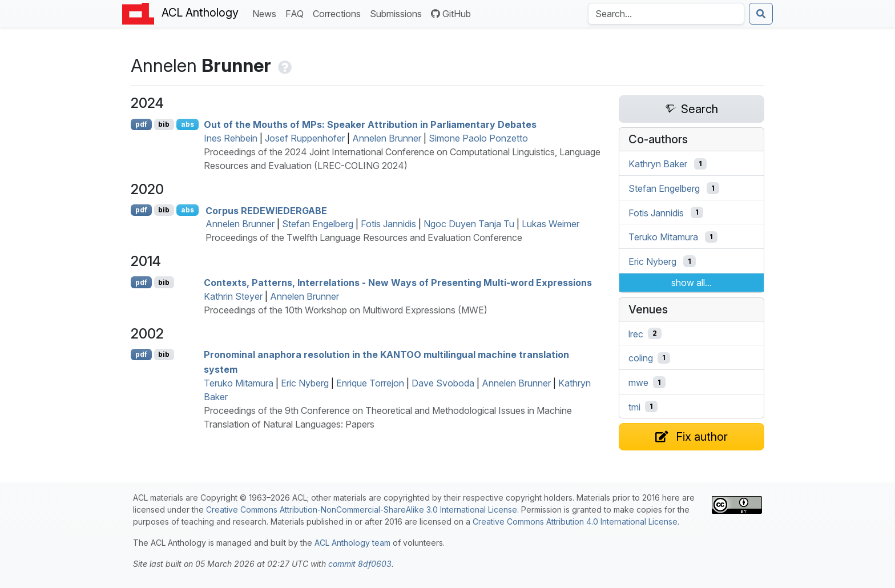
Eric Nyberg (305, 383)
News (267, 13)
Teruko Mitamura (239, 383)
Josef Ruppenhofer (305, 138)
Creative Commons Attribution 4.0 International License (575, 521)
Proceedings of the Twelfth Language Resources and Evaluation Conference (364, 237)
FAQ (297, 13)
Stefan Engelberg (318, 224)
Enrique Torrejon (370, 383)
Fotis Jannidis (388, 224)
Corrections (339, 13)
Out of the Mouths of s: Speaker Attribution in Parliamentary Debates (370, 124)
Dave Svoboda (443, 383)
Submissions (398, 13)
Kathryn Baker (658, 164)
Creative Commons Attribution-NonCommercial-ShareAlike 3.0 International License (362, 510)
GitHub (451, 14)
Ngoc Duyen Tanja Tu (469, 224)
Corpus (266, 210)
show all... (692, 283)
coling (641, 358)
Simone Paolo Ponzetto (478, 138)
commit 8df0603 (360, 564)
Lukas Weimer (551, 224)
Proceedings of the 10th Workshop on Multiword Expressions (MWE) (346, 310)
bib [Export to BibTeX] (164, 124)
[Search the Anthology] (666, 14)
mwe (638, 382)
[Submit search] (761, 14)
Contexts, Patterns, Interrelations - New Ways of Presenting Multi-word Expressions (398, 283)
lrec (636, 333)
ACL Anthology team (352, 543)
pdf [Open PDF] (141, 124)
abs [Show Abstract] (188, 124)
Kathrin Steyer (233, 296)
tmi (634, 406)
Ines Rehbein (231, 138)
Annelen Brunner (387, 138)
